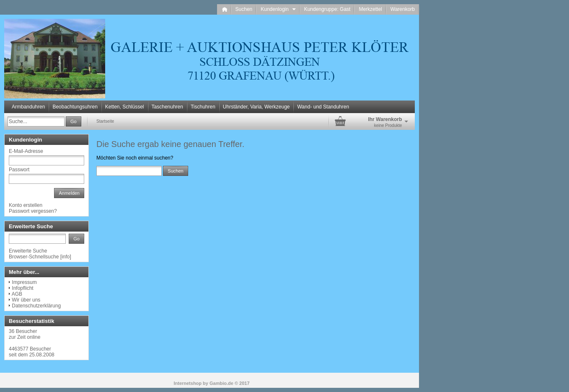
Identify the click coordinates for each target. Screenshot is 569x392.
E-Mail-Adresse (26, 151)
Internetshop (188, 383)
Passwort (19, 170)
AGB (17, 294)
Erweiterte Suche (28, 251)
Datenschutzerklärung (36, 306)
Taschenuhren (167, 107)
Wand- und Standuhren (323, 107)
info (66, 257)
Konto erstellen (26, 205)
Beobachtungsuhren (75, 107)
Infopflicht (22, 288)
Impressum (24, 282)
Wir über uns (26, 300)
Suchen (244, 9)
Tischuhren (203, 107)
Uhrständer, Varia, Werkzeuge (256, 107)
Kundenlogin (278, 9)
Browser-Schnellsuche (34, 257)
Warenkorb (403, 9)
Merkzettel (370, 9)
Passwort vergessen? (33, 211)
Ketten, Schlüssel (125, 107)
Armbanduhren (28, 107)
